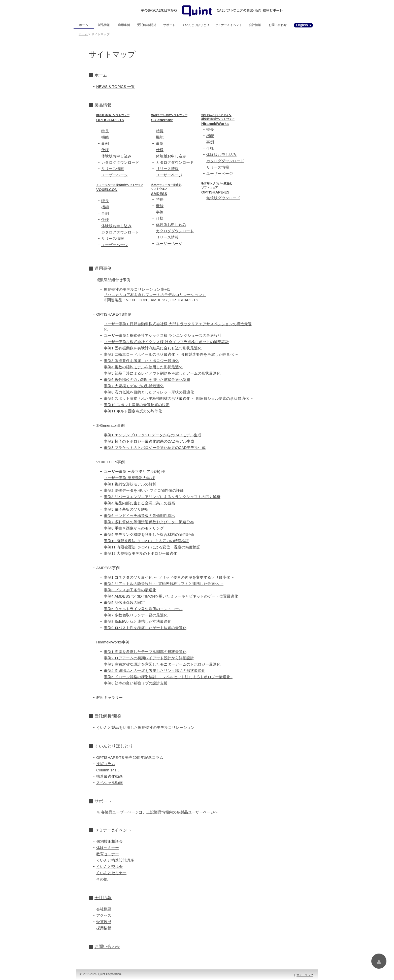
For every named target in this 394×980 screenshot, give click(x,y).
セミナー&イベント (113, 830)
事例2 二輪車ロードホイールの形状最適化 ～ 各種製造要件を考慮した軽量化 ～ (171, 354)
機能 (105, 137)
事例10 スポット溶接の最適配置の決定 (137, 405)
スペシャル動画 (109, 783)
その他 (102, 879)
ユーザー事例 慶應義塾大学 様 (129, 478)
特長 (105, 131)
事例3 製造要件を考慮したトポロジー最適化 (141, 361)
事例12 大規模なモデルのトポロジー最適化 (140, 553)
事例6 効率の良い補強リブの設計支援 (136, 683)
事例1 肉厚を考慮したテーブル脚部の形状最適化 (145, 652)
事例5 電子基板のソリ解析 (126, 509)
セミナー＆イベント (228, 25)
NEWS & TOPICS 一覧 (116, 87)
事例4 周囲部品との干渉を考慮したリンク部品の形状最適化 (155, 671)
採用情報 (104, 928)
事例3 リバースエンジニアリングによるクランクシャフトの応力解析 (162, 497)
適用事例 (124, 25)
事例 (105, 143)
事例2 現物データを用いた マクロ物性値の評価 (144, 490)
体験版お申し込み (116, 156)
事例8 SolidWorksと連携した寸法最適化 (138, 621)
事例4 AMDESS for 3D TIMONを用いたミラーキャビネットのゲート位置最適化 (171, 596)
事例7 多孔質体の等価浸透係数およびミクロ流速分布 (149, 522)
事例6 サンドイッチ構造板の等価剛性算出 (139, 516)
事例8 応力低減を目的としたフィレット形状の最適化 (149, 392)
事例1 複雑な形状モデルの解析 (130, 484)
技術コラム (106, 764)
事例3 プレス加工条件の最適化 (130, 590)
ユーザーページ (114, 175)
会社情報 (255, 25)
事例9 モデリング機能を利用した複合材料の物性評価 (149, 534)
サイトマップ (305, 975)
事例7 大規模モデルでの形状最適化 (134, 386)
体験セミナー (108, 848)
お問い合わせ (278, 25)
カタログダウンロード (120, 162)
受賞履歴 (104, 922)
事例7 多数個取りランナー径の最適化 (136, 615)
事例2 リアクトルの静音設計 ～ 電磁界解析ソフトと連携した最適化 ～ (164, 584)
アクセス (104, 915)
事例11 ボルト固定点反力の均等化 (133, 411)
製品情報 (104, 25)
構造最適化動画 (109, 776)
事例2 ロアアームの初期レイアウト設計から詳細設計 (149, 658)
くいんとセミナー (111, 873)
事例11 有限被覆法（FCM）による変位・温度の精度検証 (152, 547)
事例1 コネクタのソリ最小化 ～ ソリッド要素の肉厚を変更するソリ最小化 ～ (169, 577)
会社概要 (104, 909)
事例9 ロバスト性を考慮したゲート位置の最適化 (145, 628)
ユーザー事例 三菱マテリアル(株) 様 (134, 471)
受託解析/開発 (146, 25)
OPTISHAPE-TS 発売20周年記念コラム (130, 757)
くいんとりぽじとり (196, 25)
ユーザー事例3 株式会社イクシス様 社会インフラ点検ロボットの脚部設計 (166, 342)
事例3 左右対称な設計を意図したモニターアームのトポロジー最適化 (162, 664)
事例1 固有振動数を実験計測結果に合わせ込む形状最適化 (153, 348)
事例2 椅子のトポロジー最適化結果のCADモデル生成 (149, 441)
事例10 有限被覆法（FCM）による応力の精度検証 (146, 541)
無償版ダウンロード (223, 198)
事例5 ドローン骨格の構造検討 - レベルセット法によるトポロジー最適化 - (168, 677)
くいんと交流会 (109, 867)
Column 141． (108, 770)
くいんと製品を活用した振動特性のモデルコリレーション (145, 727)
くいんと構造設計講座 (115, 860)
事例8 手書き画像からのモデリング (134, 528)
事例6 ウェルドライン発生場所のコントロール (143, 609)
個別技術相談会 (109, 841)
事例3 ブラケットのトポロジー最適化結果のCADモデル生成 (155, 448)
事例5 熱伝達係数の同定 (124, 602)
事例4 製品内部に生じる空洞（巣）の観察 (139, 503)
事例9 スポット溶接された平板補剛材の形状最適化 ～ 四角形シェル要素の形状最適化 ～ (179, 398)
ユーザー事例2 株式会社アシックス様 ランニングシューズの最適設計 (163, 335)
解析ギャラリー (109, 697)
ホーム (84, 25)
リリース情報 (113, 169)
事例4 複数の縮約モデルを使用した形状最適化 (143, 367)
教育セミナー (108, 854)
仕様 (105, 150)
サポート (169, 25)
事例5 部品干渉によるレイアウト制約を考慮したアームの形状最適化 (162, 373)
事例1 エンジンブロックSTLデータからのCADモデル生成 (153, 435)
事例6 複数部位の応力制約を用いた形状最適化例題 (147, 380)
